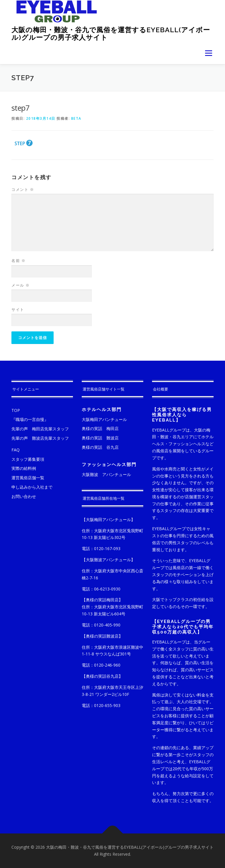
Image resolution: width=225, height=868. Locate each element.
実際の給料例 (24, 468)
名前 (18, 261)
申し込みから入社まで (32, 487)
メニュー (208, 53)
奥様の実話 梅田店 (100, 428)
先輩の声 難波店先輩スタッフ (40, 438)
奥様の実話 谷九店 (100, 447)
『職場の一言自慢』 (30, 419)
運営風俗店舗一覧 (28, 478)
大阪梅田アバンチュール (104, 419)
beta (76, 118)
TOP (16, 410)
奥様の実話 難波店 (100, 438)
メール (21, 285)
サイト (18, 309)
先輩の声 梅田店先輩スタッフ (40, 429)
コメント (23, 189)
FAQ (16, 450)
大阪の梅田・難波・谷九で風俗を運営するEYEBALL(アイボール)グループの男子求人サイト (111, 34)
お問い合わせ (24, 496)
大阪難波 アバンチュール (106, 474)
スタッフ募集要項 (28, 459)
